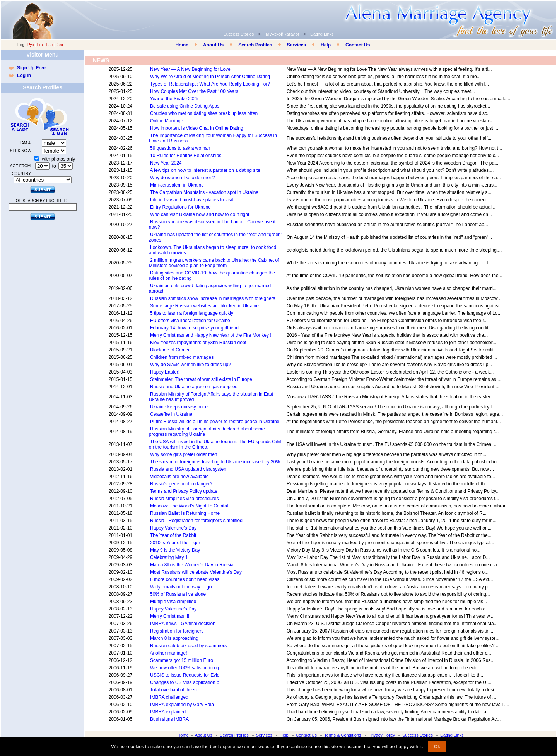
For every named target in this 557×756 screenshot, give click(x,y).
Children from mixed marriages (182, 357)
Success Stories (238, 34)
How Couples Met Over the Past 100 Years (194, 91)
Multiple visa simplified (173, 602)
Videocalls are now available (179, 477)
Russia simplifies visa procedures (184, 499)
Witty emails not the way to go (181, 587)
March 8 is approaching (174, 638)
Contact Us (358, 45)
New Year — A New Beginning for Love (190, 69)
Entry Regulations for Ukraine (180, 207)
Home (182, 45)
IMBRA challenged (169, 697)
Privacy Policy (382, 735)
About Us (213, 45)
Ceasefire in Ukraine (171, 414)
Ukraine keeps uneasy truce (179, 407)
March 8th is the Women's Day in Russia (192, 565)
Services (296, 45)
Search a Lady (25, 117)
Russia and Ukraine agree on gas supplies (194, 387)
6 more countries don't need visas (185, 579)
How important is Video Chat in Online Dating (197, 128)
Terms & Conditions (343, 735)
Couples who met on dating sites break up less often (204, 113)
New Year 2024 (166, 163)
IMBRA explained (168, 712)
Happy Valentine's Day (173, 528)
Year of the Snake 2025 (174, 99)
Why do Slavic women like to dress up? (191, 365)
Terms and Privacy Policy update (184, 491)
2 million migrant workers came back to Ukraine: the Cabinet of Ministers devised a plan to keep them (214, 263)
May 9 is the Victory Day (175, 550)
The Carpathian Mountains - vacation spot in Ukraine (204, 192)
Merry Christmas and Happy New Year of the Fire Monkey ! (211, 335)
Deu (59, 45)
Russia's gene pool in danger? (181, 484)
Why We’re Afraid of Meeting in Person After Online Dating (210, 77)
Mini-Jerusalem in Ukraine (177, 185)
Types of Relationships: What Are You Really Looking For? (210, 84)
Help (326, 45)
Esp (49, 45)
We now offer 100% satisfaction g (185, 668)
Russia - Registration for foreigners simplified (196, 521)
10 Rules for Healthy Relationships (186, 156)
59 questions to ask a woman (180, 148)
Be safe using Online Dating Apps (185, 106)
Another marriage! (168, 653)
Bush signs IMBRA (169, 719)
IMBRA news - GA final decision (183, 624)
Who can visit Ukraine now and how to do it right (200, 214)
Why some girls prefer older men (184, 454)
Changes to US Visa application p (185, 682)
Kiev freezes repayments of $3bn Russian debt (198, 343)
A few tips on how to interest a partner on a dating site (205, 170)
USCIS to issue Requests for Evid (185, 675)
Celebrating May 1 (169, 557)
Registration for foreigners (177, 631)
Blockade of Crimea (170, 350)
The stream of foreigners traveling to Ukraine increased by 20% (215, 462)
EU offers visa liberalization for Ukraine (190, 321)
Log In (24, 75)
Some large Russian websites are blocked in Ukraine (204, 306)
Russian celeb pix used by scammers (188, 646)
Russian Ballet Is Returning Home (185, 513)
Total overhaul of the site (175, 690)
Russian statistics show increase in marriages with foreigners (213, 298)
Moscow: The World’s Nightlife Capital (189, 506)
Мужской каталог (283, 34)
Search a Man (58, 117)
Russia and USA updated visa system (189, 469)
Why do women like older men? (182, 178)
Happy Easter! (165, 372)
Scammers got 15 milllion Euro (182, 660)
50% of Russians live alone (178, 594)
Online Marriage (167, 121)
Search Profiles (255, 45)
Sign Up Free (31, 68)
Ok (437, 747)
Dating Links (322, 34)
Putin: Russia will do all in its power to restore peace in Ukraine (215, 422)
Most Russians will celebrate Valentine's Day (196, 572)
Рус (31, 45)
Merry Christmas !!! (170, 616)
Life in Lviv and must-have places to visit (192, 200)
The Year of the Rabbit (173, 535)
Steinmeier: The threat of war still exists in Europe (201, 379)
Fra (40, 45)
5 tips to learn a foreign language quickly (192, 313)
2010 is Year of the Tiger (175, 543)
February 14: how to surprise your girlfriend (194, 328)
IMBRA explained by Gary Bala (182, 705)
